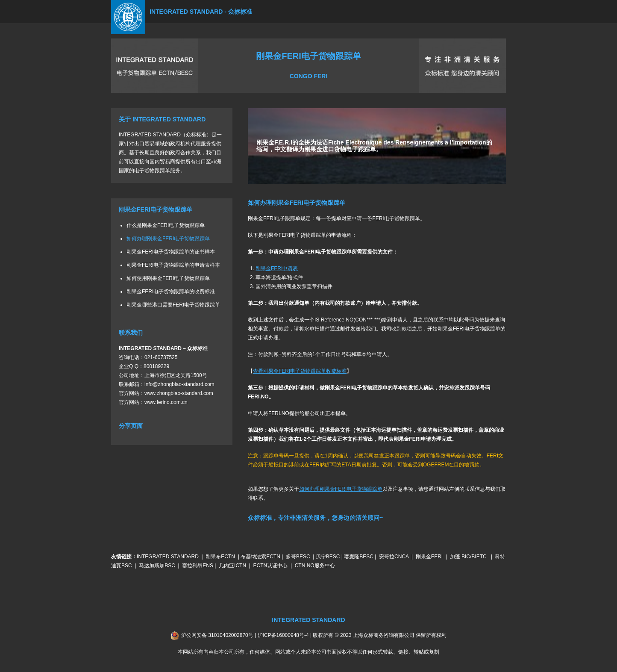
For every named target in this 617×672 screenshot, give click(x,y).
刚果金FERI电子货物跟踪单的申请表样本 (173, 265)
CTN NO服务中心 (315, 566)
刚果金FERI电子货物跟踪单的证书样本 (171, 252)
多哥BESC (298, 557)
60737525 (166, 357)
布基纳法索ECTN (260, 557)
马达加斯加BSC (157, 566)
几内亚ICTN (232, 566)
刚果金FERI (429, 557)
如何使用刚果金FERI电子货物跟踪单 (168, 278)
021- (150, 357)
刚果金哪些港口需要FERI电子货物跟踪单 (173, 305)
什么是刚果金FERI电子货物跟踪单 (166, 225)
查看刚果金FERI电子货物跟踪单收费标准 (300, 371)
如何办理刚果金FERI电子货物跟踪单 (168, 239)
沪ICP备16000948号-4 (283, 635)
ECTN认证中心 (271, 566)
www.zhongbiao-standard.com (179, 393)
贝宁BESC (328, 557)
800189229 (156, 366)
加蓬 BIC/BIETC (469, 557)
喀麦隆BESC (359, 557)
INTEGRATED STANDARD (168, 557)
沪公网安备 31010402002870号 (217, 635)
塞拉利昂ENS (198, 566)
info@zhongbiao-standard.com (179, 384)
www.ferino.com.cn (166, 402)
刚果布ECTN (220, 557)
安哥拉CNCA (394, 557)
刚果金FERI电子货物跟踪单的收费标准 (171, 292)
